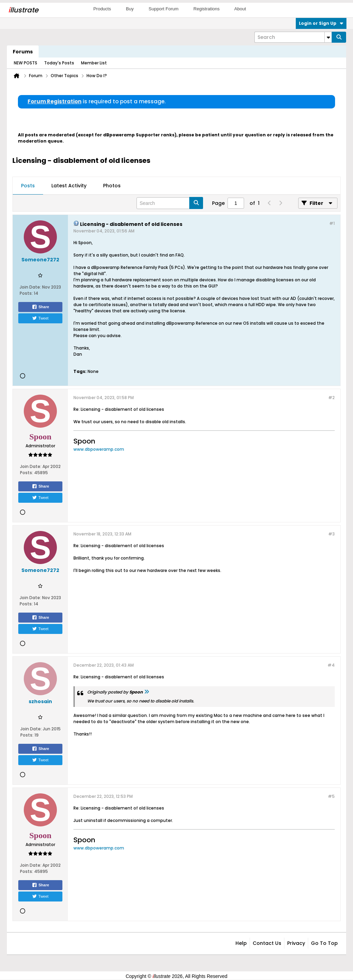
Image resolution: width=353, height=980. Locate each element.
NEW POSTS (26, 63)
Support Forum (164, 9)
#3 (331, 534)
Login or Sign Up (321, 23)
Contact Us (267, 943)
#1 (332, 223)
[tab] (28, 186)
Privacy (296, 943)
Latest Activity (69, 186)
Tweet (40, 318)
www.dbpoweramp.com (99, 449)
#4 (331, 665)
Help (241, 943)
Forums (23, 52)
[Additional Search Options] (328, 37)
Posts (28, 186)
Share (41, 307)
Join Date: (30, 287)
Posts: (26, 293)
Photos (112, 186)
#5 (331, 796)
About (240, 9)
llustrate (23, 10)
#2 (331, 398)
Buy (130, 9)
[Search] (293, 37)
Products (102, 9)
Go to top (324, 943)
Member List (94, 63)
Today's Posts (59, 63)
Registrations (206, 9)
